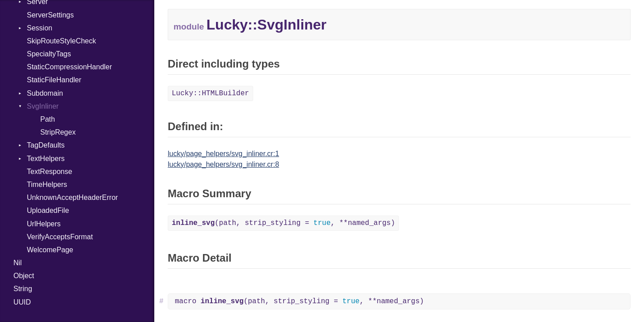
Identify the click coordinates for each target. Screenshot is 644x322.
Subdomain (45, 93)
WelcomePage (50, 250)
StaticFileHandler (54, 80)
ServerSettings (50, 15)
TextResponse (49, 172)
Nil (18, 263)
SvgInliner (43, 106)
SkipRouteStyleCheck (61, 41)
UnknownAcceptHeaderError (72, 197)
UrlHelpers (44, 224)
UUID (22, 302)
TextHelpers (46, 159)
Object (24, 276)
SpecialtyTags (49, 54)
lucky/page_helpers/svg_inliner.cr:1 (223, 154)
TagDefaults (46, 145)
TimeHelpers (47, 184)
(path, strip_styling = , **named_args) (283, 223)
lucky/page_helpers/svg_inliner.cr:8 (223, 164)
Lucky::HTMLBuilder (210, 93)
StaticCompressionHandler (69, 67)
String (23, 289)
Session (40, 28)
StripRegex (58, 132)
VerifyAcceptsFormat (60, 237)
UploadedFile (48, 210)
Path (48, 119)
